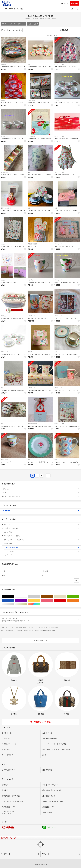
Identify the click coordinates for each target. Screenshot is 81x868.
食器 (29, 64)
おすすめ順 (17, 30)
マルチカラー (40, 604)
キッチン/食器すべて (42, 547)
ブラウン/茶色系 (53, 596)
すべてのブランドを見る (41, 722)
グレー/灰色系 (40, 596)
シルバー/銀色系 (14, 604)
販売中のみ (6, 30)
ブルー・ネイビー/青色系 (14, 600)
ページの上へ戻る (41, 640)
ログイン (64, 3)
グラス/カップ (31, 100)
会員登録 (75, 3)
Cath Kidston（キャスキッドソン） (13, 24)
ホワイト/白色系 (27, 596)
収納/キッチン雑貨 (59, 64)
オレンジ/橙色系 (79, 600)
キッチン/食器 (33, 24)
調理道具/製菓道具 (33, 244)
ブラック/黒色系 (14, 596)
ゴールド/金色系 (27, 604)
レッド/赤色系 (66, 600)
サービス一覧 (6, 854)
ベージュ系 (66, 596)
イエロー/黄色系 (40, 600)
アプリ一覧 (45, 854)
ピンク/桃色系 (53, 600)
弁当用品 (3, 64)
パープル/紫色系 (27, 600)
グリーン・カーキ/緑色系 (79, 596)
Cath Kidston (40, 510)
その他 (3, 100)
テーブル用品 (31, 136)
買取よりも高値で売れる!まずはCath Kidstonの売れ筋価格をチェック (40, 620)
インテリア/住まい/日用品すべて (41, 540)
